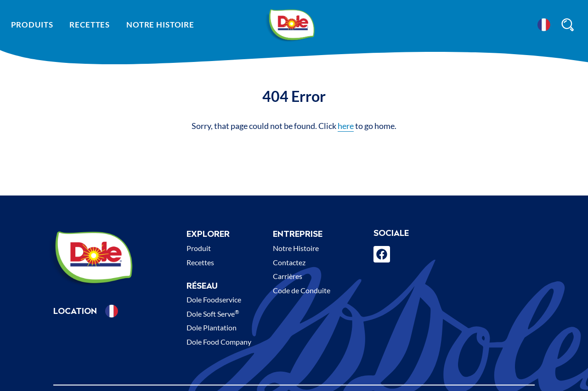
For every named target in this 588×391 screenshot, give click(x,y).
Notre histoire (160, 25)
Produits (32, 25)
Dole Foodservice (214, 299)
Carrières (288, 276)
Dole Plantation (212, 327)
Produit (199, 248)
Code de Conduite (302, 290)
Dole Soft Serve (213, 314)
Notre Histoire (296, 248)
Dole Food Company (219, 342)
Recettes (90, 25)
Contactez (289, 262)
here (346, 126)
